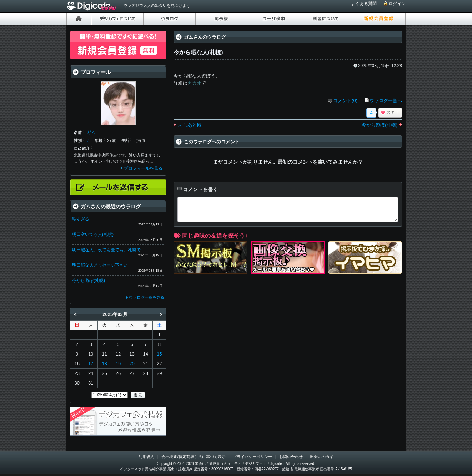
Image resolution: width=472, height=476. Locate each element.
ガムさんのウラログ (205, 37)
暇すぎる (81, 219)
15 (159, 354)
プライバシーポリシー (252, 457)
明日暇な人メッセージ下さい (100, 265)
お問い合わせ (291, 457)
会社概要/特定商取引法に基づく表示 (193, 457)
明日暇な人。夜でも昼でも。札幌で (106, 250)
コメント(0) (345, 101)
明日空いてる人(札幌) (93, 234)
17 (91, 364)
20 (132, 364)
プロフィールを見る (143, 168)
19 (118, 364)
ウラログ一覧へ (386, 101)
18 (104, 364)
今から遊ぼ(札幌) (380, 125)
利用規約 (146, 457)
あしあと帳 (190, 125)
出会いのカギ (322, 457)
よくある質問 (364, 4)
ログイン (397, 4)
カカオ (194, 83)
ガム (91, 132)
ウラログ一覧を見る (147, 297)
